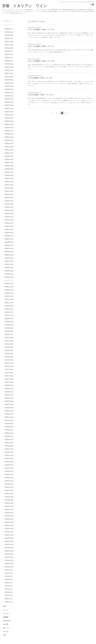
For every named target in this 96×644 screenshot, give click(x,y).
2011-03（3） (9, 589)
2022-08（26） (9, 159)
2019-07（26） (9, 277)
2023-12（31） (9, 108)
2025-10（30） (9, 48)
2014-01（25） (9, 487)
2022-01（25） (9, 182)
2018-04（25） (9, 325)
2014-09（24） (9, 462)
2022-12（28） (9, 146)
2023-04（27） (9, 134)
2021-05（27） (9, 207)
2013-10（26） (9, 497)
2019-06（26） (9, 280)
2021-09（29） (9, 194)
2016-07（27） (9, 392)
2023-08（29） (9, 121)
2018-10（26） (9, 306)
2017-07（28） (9, 353)
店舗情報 (6, 617)
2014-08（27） (9, 465)
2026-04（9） (9, 29)
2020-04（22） (9, 248)
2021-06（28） (9, 204)
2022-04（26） (9, 172)
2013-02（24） (9, 522)
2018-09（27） (9, 309)
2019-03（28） (9, 290)
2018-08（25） (9, 312)
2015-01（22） (9, 449)
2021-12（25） (9, 185)
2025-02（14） (9, 64)
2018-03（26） (9, 328)
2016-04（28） (9, 401)
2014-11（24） (9, 455)
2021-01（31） (9, 220)
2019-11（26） (9, 264)
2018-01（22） (9, 334)
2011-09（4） (9, 576)
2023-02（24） (9, 140)
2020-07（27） (9, 239)
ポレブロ (6, 631)
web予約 (6, 624)
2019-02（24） (9, 293)
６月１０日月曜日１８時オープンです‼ (41, 61)
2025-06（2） (9, 54)
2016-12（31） (9, 376)
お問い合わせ (7, 621)
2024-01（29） (9, 105)
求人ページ (6, 628)
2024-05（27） (9, 92)
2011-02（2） (9, 592)
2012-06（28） (9, 547)
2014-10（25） (9, 458)
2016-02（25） (9, 407)
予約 (4, 635)
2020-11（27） (9, 226)
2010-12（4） (9, 598)
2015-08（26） (9, 427)
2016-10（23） (9, 382)
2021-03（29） (9, 213)
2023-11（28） (9, 111)
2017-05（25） (9, 360)
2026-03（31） (9, 32)
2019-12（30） (9, 261)
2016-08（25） (9, 388)
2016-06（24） (9, 395)
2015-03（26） (9, 442)
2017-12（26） (9, 337)
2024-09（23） (9, 80)
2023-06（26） (9, 127)
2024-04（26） (9, 96)
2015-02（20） (9, 446)
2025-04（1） (9, 57)
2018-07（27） (9, 315)
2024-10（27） (9, 76)
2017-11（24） (9, 341)
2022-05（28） (9, 169)
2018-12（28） (9, 299)
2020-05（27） (9, 245)
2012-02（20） (9, 560)
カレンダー (6, 614)
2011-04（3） (9, 586)
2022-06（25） (9, 166)
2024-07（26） (9, 86)
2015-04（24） (9, 439)
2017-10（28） (9, 344)
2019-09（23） (9, 271)
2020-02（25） (9, 255)
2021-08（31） (9, 197)
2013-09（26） (9, 500)
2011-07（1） (9, 583)
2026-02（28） (9, 35)
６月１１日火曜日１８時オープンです (41, 46)
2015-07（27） (9, 430)
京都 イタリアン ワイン (25, 6)
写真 (4, 606)
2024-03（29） (9, 99)
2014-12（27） (9, 452)
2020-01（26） (9, 258)
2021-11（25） (9, 188)
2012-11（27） (9, 532)
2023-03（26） (9, 137)
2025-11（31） (9, 45)
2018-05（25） (9, 322)
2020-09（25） (9, 232)
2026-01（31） (9, 38)
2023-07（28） (9, 124)
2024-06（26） (9, 89)
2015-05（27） (9, 436)
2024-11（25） (9, 73)
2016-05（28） (9, 398)
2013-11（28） (9, 493)
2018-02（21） (9, 331)
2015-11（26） (9, 417)
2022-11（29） (9, 150)
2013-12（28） (9, 490)
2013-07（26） (9, 506)
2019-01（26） (9, 296)
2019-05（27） (9, 283)
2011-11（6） (9, 570)
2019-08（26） (9, 274)
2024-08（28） (9, 83)
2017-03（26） (9, 366)
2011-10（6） (9, 573)
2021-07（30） (9, 201)
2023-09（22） (9, 118)
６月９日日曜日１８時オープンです (40, 78)
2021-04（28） (9, 210)
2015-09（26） (9, 423)
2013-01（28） (9, 525)
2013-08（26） (9, 503)
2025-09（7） (9, 51)
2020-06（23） (9, 242)
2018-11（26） (9, 302)
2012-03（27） (9, 557)
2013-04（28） (9, 516)
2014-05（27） (9, 474)
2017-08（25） (9, 350)
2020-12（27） (9, 223)
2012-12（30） (9, 528)
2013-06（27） (9, 509)
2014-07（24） (9, 468)
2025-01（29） (9, 67)
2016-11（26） (9, 379)
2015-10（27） (9, 420)
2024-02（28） (9, 102)
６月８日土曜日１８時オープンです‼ (40, 95)
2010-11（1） (9, 602)
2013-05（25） (9, 512)
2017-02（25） (9, 369)
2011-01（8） (9, 595)
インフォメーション (9, 25)
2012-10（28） (9, 535)
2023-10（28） (9, 115)
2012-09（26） (9, 538)
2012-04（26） (9, 554)
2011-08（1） (9, 579)
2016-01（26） (9, 411)
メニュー (6, 610)
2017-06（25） (9, 357)
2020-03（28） (9, 252)
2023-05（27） (9, 131)
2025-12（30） (9, 41)
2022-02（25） (9, 178)
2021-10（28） (9, 191)
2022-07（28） (9, 162)
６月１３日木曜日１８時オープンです (41, 29)
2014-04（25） (9, 477)
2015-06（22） (9, 433)
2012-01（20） (9, 563)
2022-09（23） (9, 156)
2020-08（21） (9, 236)
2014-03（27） (9, 481)
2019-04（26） (9, 287)
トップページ (7, 21)
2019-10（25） (9, 267)
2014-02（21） (9, 484)
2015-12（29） (9, 414)
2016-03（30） (9, 404)
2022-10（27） (9, 153)
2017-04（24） (9, 363)
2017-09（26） (9, 347)
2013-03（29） (9, 519)
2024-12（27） (9, 70)
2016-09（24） (9, 385)
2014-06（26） (9, 471)
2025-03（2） (9, 61)
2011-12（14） (9, 567)
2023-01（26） (9, 143)
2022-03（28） (9, 175)
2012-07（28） (9, 544)
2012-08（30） (9, 541)
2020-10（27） (9, 229)
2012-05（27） (9, 551)
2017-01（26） (9, 372)
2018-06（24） (9, 318)
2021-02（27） (9, 217)
